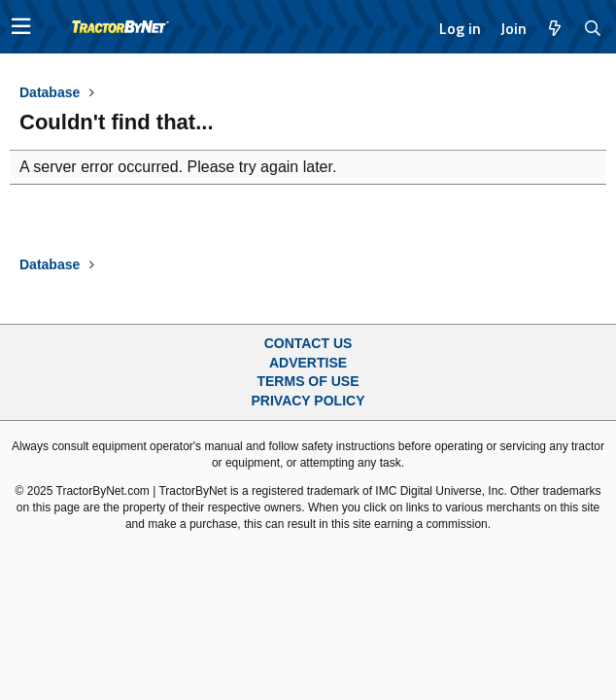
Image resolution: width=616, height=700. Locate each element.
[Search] (593, 28)
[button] (21, 27)
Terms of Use (308, 381)
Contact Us (308, 343)
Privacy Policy (308, 401)
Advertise (308, 363)
